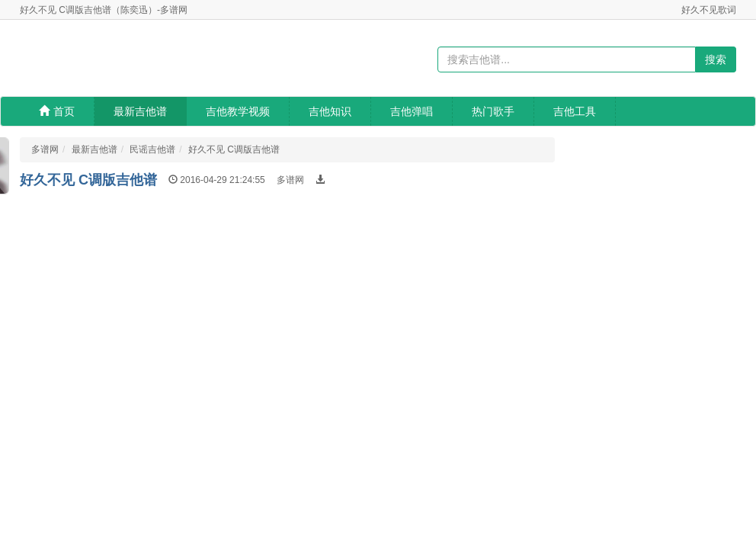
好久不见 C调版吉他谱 (234, 149)
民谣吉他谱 (152, 149)
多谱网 (45, 149)
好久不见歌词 (709, 10)
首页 (57, 111)
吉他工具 (575, 111)
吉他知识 (330, 111)
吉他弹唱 (412, 111)
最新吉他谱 (140, 111)
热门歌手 (493, 111)
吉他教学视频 (238, 111)
